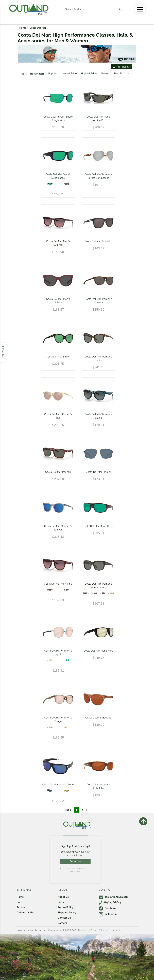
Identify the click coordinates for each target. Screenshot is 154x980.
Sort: (24, 74)
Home (23, 28)
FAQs (61, 902)
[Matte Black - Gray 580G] (86, 593)
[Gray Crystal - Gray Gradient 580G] (66, 590)
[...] (91, 9)
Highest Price (89, 74)
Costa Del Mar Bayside (98, 718)
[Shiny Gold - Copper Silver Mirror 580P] (50, 660)
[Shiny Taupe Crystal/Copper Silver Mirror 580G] (66, 727)
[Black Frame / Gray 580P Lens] (66, 184)
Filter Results (122, 67)
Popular (53, 74)
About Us (63, 897)
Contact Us (64, 918)
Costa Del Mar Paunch (58, 472)
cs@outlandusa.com (114, 897)
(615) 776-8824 (110, 902)
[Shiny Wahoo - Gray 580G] (103, 593)
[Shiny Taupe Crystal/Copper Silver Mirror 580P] (50, 727)
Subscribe (75, 861)
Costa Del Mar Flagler (98, 472)
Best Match (37, 74)
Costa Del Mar (38, 28)
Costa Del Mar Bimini (58, 357)
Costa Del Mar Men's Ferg (99, 651)
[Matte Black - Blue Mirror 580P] (50, 791)
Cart (19, 902)
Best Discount (122, 74)
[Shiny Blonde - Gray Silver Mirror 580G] (111, 593)
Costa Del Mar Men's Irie (58, 584)
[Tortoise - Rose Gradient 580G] (50, 590)
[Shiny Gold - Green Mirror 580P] (66, 660)
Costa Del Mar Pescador (98, 241)
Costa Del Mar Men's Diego (98, 526)
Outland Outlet (26, 913)
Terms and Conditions (48, 930)
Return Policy (66, 907)
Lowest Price (69, 74)
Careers (62, 923)
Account (22, 907)
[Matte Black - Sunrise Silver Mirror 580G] (66, 791)
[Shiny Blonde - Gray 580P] (94, 593)
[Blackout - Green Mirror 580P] (50, 184)
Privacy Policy (25, 930)
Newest (105, 74)
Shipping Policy (67, 913)
